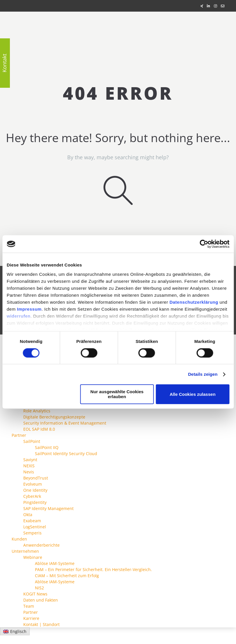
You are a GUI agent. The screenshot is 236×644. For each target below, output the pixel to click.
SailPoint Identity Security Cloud (66, 454)
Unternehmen (25, 551)
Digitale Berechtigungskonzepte (54, 417)
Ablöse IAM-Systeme (55, 563)
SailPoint (32, 441)
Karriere (31, 618)
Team (29, 606)
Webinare (33, 557)
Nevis (29, 472)
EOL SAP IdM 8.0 (39, 429)
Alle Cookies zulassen (193, 394)
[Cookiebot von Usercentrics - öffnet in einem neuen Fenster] (204, 244)
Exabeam (32, 521)
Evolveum (33, 484)
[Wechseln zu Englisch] (15, 632)
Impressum (29, 309)
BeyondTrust (36, 478)
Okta (28, 515)
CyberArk (32, 496)
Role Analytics (37, 411)
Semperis (32, 533)
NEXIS (29, 466)
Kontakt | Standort (41, 624)
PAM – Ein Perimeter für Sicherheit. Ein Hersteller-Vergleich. (93, 569)
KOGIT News (35, 594)
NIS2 (39, 588)
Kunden (19, 539)
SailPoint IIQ (47, 447)
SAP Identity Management (48, 508)
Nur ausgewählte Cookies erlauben (117, 394)
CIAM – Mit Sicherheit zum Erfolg (67, 576)
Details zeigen (203, 374)
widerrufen (19, 316)
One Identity (35, 490)
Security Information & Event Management (65, 423)
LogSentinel (35, 527)
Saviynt (30, 460)
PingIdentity (35, 502)
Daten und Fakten (41, 600)
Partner (19, 435)
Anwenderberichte (41, 545)
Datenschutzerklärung (194, 302)
